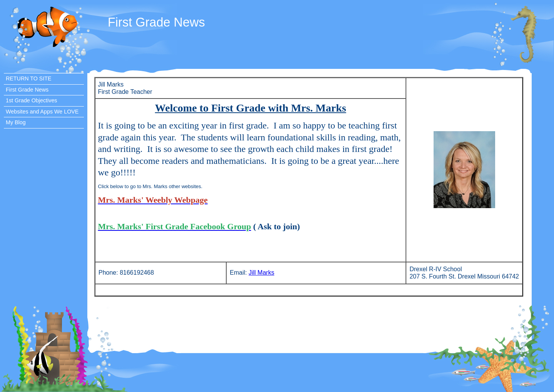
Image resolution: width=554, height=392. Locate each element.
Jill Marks (261, 273)
